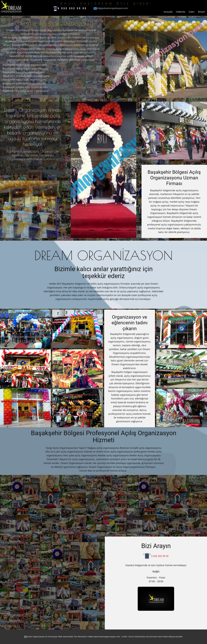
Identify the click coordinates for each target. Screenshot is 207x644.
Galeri (192, 12)
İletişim (202, 12)
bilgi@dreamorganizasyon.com (111, 8)
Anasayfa (168, 12)
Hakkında (181, 12)
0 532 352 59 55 (70, 9)
